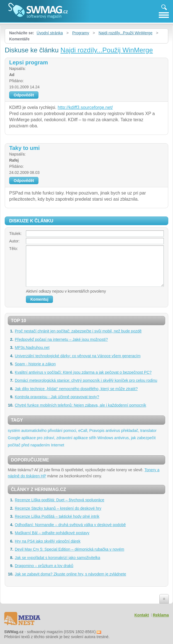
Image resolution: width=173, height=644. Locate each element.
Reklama (161, 615)
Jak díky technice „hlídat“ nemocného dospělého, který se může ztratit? (76, 389)
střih (92, 438)
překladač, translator (139, 431)
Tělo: (14, 249)
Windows (105, 438)
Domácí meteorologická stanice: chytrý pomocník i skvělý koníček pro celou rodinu (86, 380)
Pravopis (97, 431)
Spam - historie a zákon (35, 364)
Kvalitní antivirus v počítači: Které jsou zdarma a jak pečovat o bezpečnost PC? (83, 372)
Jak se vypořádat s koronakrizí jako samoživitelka (58, 558)
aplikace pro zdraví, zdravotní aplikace (55, 438)
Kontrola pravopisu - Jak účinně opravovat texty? (57, 397)
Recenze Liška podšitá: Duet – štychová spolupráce (59, 500)
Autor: (14, 241)
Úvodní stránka (50, 33)
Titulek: (15, 234)
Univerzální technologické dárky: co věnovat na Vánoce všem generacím (78, 356)
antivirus (113, 431)
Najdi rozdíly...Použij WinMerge (126, 33)
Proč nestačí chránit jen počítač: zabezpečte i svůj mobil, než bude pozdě (78, 331)
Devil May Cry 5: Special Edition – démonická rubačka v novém (70, 549)
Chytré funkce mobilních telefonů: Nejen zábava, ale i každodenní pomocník (81, 405)
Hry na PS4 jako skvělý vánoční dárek (48, 541)
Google (14, 438)
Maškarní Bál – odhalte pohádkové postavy (52, 533)
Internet (58, 445)
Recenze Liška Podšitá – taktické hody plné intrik (57, 516)
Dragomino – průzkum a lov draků (44, 566)
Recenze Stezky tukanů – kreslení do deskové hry (58, 508)
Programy (81, 33)
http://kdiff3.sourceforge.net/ (85, 107)
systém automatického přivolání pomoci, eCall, (48, 431)
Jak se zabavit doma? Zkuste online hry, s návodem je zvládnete (70, 574)
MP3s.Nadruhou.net (32, 347)
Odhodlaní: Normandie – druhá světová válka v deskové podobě (70, 525)
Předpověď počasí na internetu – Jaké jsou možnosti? (61, 339)
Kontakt (142, 615)
